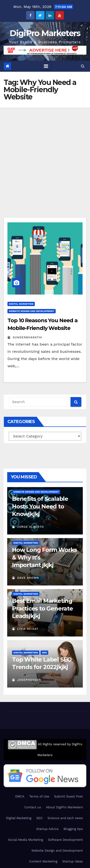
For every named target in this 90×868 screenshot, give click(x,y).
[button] (83, 66)
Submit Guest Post (68, 796)
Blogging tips (73, 829)
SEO (44, 653)
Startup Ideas (72, 861)
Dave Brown (25, 578)
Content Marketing (43, 861)
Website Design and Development (32, 311)
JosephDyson (27, 680)
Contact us (33, 807)
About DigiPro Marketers (64, 807)
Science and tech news (65, 818)
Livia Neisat (25, 629)
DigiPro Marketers (45, 33)
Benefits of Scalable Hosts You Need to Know (40, 506)
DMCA (20, 796)
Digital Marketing (21, 304)
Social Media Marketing (26, 840)
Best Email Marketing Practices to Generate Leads (42, 608)
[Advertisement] (45, 155)
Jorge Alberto (28, 527)
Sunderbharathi (25, 337)
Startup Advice (47, 829)
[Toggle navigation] (46, 66)
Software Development (65, 840)
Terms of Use (39, 796)
